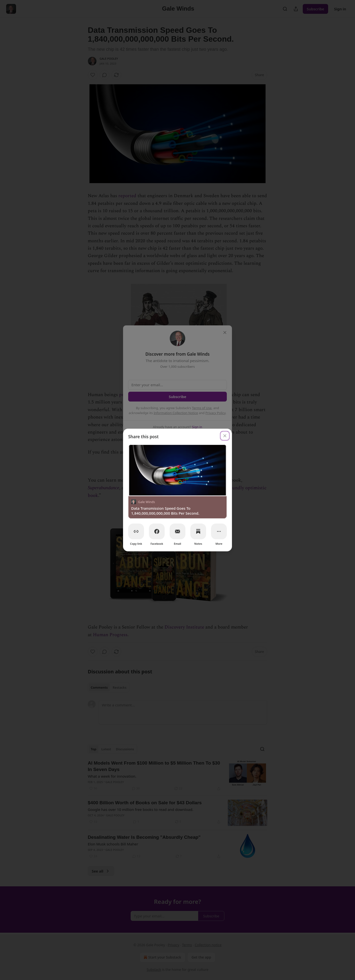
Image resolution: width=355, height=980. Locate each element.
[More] (219, 531)
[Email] (177, 531)
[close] (225, 436)
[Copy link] (136, 531)
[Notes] (198, 531)
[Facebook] (157, 531)
